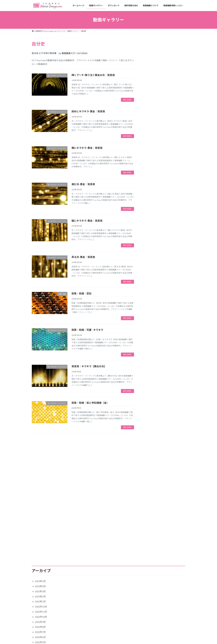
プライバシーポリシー (85, 600)
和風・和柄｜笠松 (82, 293)
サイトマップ (66, 600)
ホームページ (91, 616)
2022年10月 (41, 503)
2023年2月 (40, 482)
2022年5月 (40, 528)
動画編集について (93, 636)
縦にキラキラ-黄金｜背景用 (87, 221)
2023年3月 (40, 477)
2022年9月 (40, 508)
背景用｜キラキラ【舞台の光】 (89, 366)
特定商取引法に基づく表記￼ (45, 600)
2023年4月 (40, 472)
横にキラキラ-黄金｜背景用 (87, 148)
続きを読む (127, 100)
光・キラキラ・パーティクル (157, 60)
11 (88, 441)
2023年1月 (40, 487)
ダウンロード (91, 626)
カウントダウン (151, 48)
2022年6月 (40, 523)
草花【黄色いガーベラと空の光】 (152, 626)
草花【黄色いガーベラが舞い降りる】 (153, 639)
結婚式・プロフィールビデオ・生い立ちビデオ (164, 89)
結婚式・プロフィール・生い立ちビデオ (162, 156)
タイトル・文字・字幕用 (155, 54)
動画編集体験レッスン (94, 640)
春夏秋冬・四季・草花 (154, 76)
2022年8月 (40, 513)
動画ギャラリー (92, 621)
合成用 (148, 65)
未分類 (148, 145)
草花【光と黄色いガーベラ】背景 (152, 633)
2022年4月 (40, 533)
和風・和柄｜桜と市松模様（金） (90, 403)
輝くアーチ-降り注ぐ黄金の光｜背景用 (93, 75)
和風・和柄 (149, 71)
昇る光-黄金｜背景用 (83, 257)
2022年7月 (40, 518)
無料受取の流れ (92, 631)
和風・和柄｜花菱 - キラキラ (87, 330)
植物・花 (148, 82)
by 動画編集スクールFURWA (73, 53)
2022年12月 (41, 492)
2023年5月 (40, 467)
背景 (147, 96)
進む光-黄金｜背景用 (83, 184)
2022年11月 (41, 497)
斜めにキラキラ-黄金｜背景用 (88, 111)
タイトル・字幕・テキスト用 (157, 117)
